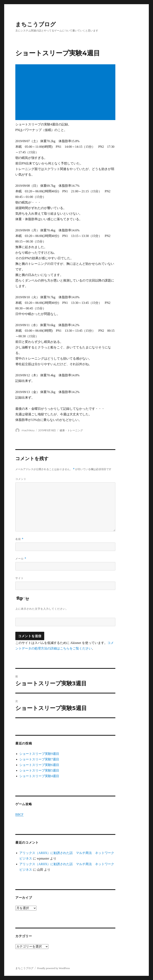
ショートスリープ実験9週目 (39, 754)
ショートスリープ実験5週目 (39, 770)
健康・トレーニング (71, 430)
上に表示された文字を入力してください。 (42, 609)
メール (21, 559)
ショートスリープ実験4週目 (39, 776)
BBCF (19, 814)
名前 (19, 539)
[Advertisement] (66, 93)
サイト (20, 578)
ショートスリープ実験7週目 (39, 759)
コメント (21, 479)
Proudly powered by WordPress (53, 968)
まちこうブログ (36, 24)
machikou (28, 430)
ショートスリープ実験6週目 (39, 765)
